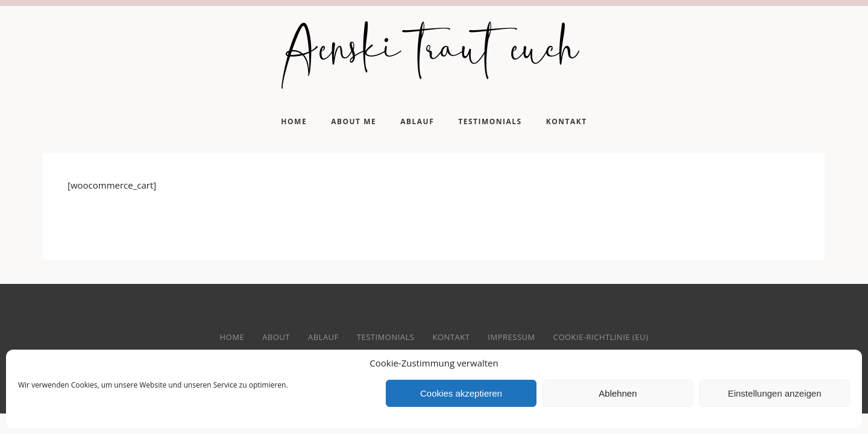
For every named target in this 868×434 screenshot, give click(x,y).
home (232, 337)
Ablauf (417, 121)
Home (294, 121)
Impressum (511, 337)
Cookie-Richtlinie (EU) (601, 337)
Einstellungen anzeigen (774, 393)
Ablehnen (618, 393)
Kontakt (567, 121)
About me (354, 121)
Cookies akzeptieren (461, 393)
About (276, 337)
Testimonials (490, 121)
